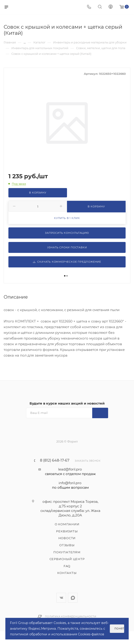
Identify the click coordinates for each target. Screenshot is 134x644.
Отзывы (67, 545)
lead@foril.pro (70, 472)
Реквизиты (67, 531)
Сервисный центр (67, 559)
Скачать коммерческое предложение (67, 262)
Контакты (67, 573)
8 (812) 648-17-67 (55, 460)
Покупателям (67, 552)
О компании (67, 524)
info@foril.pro (70, 485)
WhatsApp (73, 598)
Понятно (119, 629)
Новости (67, 538)
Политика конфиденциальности (71, 617)
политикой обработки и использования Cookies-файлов (57, 634)
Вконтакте (61, 598)
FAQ (67, 566)
